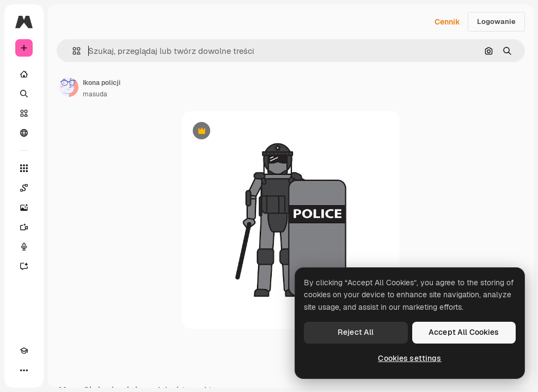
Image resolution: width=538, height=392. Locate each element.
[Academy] (24, 351)
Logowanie (496, 22)
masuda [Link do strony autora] (95, 94)
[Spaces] (24, 188)
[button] (72, 51)
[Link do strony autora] (69, 87)
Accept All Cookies (464, 332)
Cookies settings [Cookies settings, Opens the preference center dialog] (409, 358)
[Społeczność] (24, 133)
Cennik (447, 22)
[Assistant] (24, 266)
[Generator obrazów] (24, 207)
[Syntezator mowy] (24, 247)
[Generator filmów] (24, 227)
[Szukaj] (24, 94)
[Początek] (24, 74)
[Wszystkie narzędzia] (24, 168)
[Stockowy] (24, 113)
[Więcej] (24, 370)
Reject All (356, 332)
